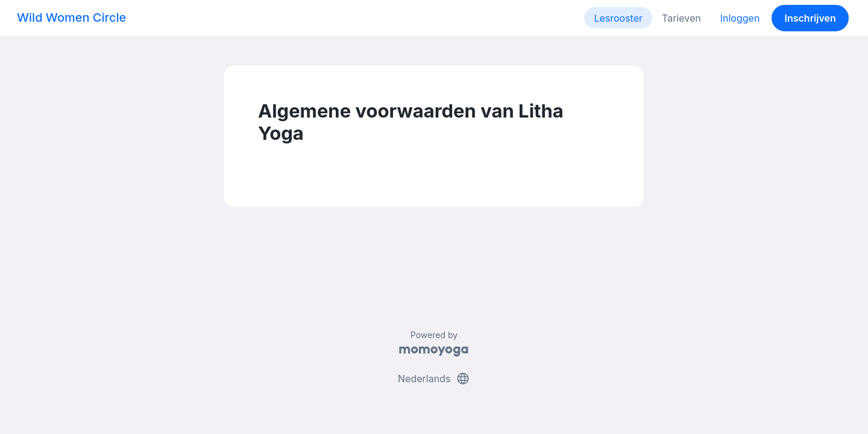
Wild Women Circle (71, 17)
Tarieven (681, 18)
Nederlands (434, 379)
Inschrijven (810, 18)
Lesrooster (618, 18)
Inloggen (740, 18)
